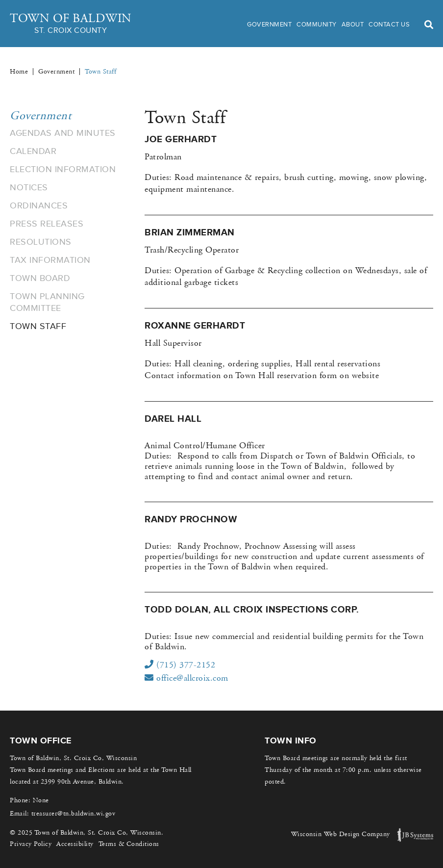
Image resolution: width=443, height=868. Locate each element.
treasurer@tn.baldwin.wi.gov (74, 814)
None (41, 800)
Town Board (40, 278)
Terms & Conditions (129, 844)
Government (269, 24)
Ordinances (39, 205)
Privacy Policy (31, 844)
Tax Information (50, 260)
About (353, 24)
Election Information (63, 169)
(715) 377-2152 (180, 665)
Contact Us (389, 24)
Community (317, 24)
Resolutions (41, 242)
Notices (29, 187)
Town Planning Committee (47, 302)
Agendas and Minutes (63, 133)
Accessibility (75, 844)
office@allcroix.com (186, 678)
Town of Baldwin (71, 24)
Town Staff (38, 326)
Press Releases (47, 224)
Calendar (33, 151)
